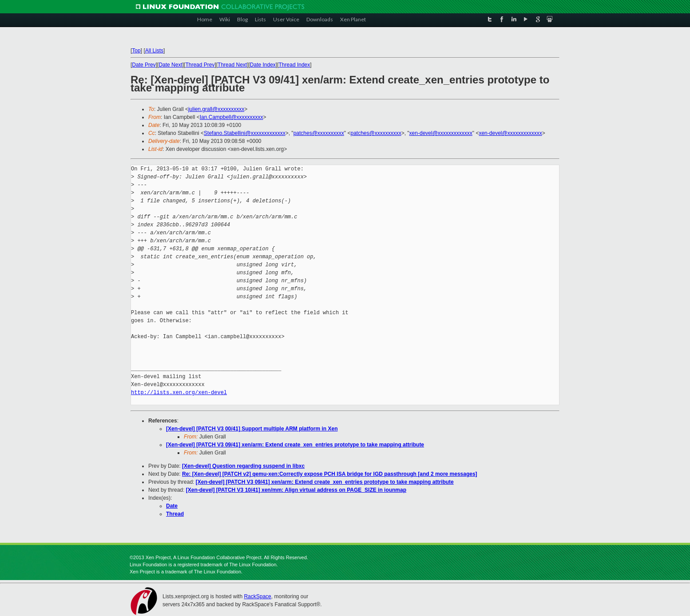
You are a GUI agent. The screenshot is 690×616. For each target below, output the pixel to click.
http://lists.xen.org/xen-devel (179, 393)
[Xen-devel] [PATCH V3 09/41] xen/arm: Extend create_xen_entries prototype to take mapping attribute (295, 445)
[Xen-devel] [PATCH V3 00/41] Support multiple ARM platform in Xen (252, 429)
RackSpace (257, 596)
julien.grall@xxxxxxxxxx (216, 109)
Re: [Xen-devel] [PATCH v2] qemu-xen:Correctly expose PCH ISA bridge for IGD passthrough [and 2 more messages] (330, 474)
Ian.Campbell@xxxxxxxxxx (232, 117)
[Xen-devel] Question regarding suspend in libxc (243, 466)
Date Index (263, 65)
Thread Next (232, 65)
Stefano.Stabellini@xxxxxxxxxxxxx (245, 133)
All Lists (154, 51)
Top (136, 51)
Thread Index (295, 65)
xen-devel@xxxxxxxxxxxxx (441, 133)
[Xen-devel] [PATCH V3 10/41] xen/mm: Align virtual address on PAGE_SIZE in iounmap (296, 490)
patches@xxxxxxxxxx (319, 133)
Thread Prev (200, 65)
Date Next (170, 65)
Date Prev (144, 65)
